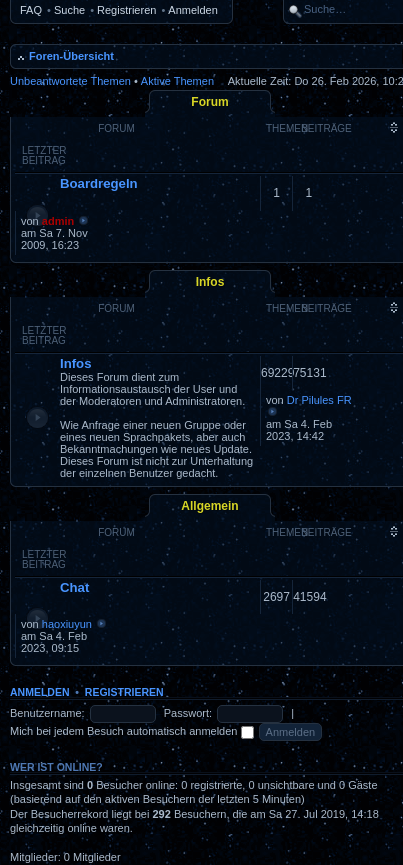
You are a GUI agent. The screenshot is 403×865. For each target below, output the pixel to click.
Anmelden (193, 10)
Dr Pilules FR (319, 400)
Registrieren (126, 10)
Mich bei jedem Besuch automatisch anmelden (132, 731)
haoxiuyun (67, 624)
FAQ (31, 10)
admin (58, 221)
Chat (74, 587)
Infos (210, 282)
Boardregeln (99, 183)
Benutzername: (47, 713)
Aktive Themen (177, 81)
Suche (69, 10)
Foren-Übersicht (71, 56)
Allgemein (209, 506)
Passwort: (188, 713)
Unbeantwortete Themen (70, 81)
